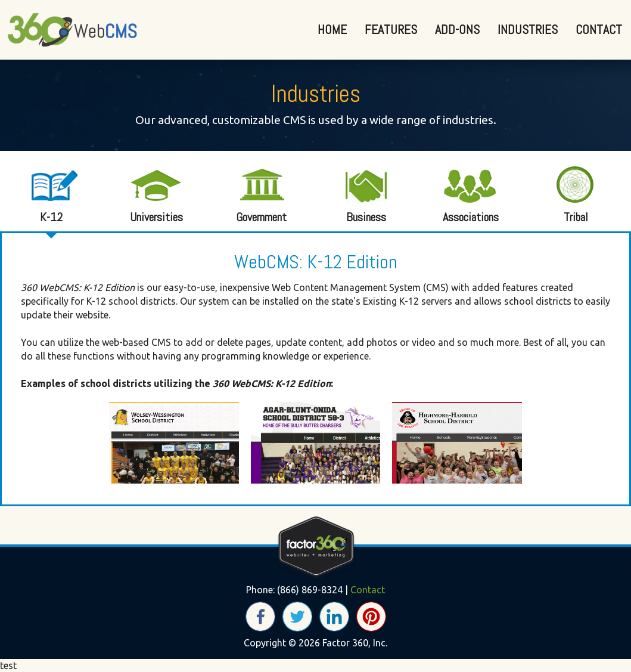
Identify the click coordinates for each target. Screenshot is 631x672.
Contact (599, 30)
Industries (528, 30)
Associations (463, 191)
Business (358, 191)
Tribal (568, 191)
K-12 (43, 191)
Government (253, 191)
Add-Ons (457, 30)
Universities (148, 191)
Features (391, 30)
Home (332, 30)
